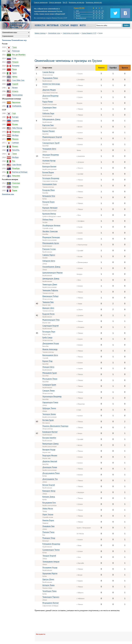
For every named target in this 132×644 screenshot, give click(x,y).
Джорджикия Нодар (51, 343)
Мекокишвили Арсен (51, 243)
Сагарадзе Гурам (49, 385)
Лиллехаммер (17, 95)
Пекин (14, 69)
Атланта (15, 91)
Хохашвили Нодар (50, 567)
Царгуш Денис (48, 579)
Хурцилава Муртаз (50, 573)
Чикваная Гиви (48, 302)
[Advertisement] (42, 46)
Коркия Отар (48, 361)
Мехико (15, 146)
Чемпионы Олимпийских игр (14, 40)
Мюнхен (15, 139)
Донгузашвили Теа (50, 479)
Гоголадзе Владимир (51, 178)
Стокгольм (16, 183)
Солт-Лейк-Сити (18, 80)
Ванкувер (16, 66)
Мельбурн (16, 168)
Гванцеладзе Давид (51, 444)
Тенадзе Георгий (49, 556)
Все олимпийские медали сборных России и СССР (51, 18)
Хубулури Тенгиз (49, 408)
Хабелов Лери (48, 113)
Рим (14, 161)
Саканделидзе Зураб (51, 143)
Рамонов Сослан (49, 249)
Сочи (14, 58)
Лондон (15, 62)
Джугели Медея (49, 90)
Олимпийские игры (8, 194)
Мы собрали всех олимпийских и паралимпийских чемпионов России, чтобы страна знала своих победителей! (50, 11)
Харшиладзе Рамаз (50, 402)
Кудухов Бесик (48, 314)
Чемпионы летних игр (77, 2)
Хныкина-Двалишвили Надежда (55, 426)
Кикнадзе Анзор (49, 491)
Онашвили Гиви (48, 526)
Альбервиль (17, 106)
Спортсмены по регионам (71, 33)
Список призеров (55, 2)
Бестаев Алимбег (49, 438)
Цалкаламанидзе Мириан (53, 273)
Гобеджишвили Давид (51, 119)
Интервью (53, 25)
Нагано (15, 88)
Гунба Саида (47, 337)
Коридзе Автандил (50, 208)
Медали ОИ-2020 (79, 8)
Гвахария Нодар (49, 450)
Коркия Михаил (49, 131)
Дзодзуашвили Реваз (51, 473)
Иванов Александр (50, 349)
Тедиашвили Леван (50, 78)
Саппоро (16, 143)
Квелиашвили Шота (50, 355)
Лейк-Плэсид (17, 128)
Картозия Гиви (48, 125)
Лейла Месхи (48, 508)
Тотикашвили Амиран (51, 562)
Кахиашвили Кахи (50, 184)
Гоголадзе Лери (49, 332)
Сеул (14, 113)
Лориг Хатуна (48, 514)
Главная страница (40, 33)
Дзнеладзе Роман (50, 467)
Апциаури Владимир (51, 155)
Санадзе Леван (49, 391)
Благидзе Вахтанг (49, 166)
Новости (40, 25)
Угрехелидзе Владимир (52, 396)
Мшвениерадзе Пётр (51, 320)
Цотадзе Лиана (48, 585)
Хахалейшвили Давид (51, 267)
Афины (15, 77)
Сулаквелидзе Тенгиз (51, 550)
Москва (15, 124)
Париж (15, 190)
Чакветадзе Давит (50, 284)
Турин (14, 73)
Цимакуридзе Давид (51, 278)
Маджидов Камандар (51, 237)
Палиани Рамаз (48, 532)
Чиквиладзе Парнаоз (51, 597)
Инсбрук (15, 135)
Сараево (15, 121)
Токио (15, 47)
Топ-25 (65, 2)
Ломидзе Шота (48, 367)
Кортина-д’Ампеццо (20, 172)
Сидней (15, 84)
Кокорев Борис (49, 202)
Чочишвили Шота (49, 149)
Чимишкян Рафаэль (50, 290)
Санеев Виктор (48, 72)
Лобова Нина (48, 220)
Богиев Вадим (48, 172)
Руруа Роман (48, 102)
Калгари (15, 117)
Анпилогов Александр (51, 84)
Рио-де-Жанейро (19, 55)
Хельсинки (16, 176)
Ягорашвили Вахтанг (51, 603)
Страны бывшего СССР (89, 33)
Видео (74, 25)
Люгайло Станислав (50, 231)
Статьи (65, 25)
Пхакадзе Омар (49, 538)
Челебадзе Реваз (50, 591)
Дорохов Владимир (51, 96)
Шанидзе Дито (48, 308)
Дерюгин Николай (50, 461)
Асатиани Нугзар (49, 161)
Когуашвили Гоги (49, 503)
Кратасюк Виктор (49, 214)
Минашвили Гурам (50, 373)
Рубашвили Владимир (51, 544)
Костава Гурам (48, 420)
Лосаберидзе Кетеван (51, 225)
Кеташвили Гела (49, 196)
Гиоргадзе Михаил (50, 455)
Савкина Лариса (49, 255)
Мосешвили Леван (50, 379)
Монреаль (16, 132)
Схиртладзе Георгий (51, 326)
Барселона (16, 102)
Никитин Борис (48, 520)
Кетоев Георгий (49, 485)
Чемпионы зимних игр (94, 2)
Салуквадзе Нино (49, 107)
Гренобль (16, 150)
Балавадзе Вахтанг (50, 432)
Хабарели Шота (49, 261)
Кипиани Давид (49, 497)
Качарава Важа (49, 190)
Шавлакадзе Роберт (51, 296)
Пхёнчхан (16, 51)
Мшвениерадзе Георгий (52, 137)
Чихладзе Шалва (49, 414)
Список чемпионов (41, 2)
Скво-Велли (17, 165)
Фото (83, 25)
